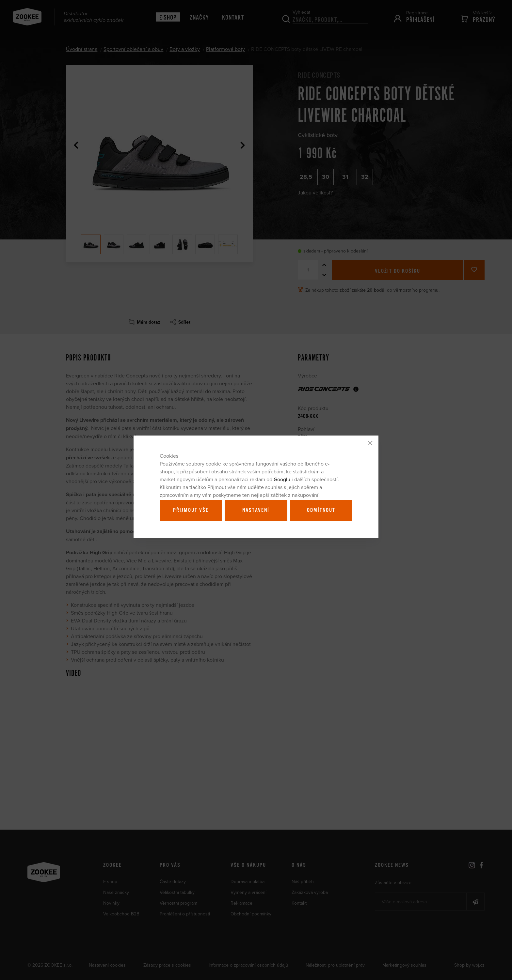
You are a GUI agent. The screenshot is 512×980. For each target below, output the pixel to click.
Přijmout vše (191, 510)
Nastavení (256, 510)
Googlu (282, 479)
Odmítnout (321, 510)
